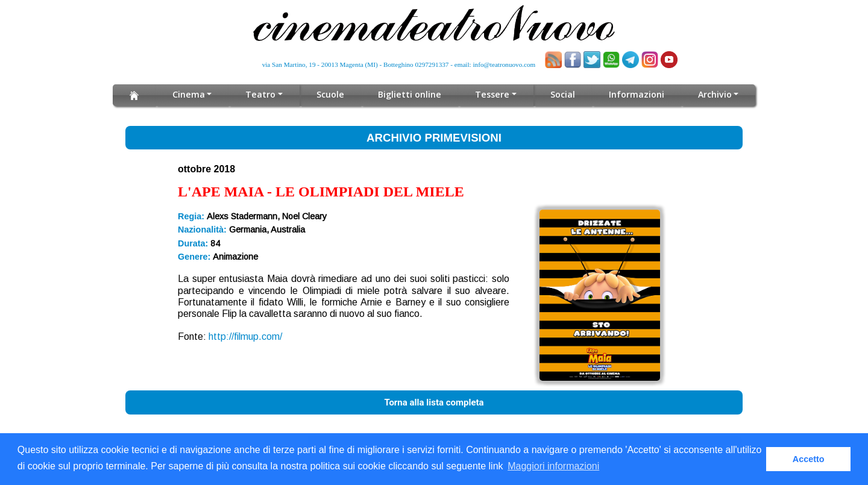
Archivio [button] (712, 94)
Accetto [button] (809, 459)
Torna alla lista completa (434, 402)
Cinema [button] (191, 94)
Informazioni (634, 94)
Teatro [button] (263, 94)
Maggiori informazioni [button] (553, 466)
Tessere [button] (491, 94)
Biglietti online (410, 94)
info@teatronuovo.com (505, 64)
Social (560, 94)
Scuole (332, 94)
